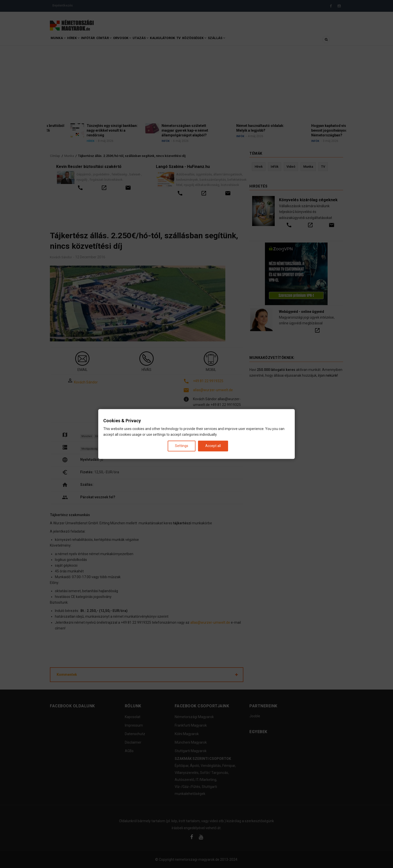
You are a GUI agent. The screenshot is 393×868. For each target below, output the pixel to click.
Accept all (213, 446)
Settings (182, 446)
